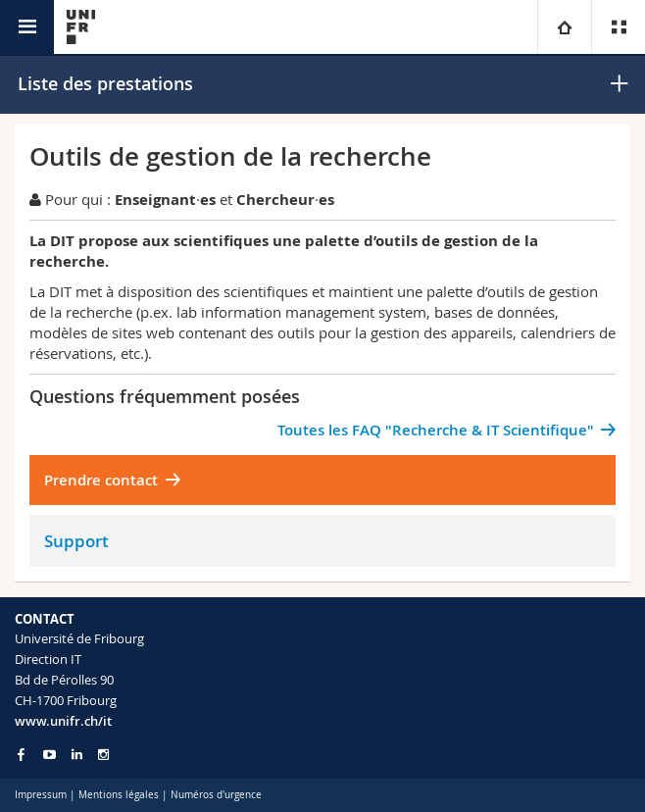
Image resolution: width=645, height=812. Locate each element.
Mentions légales (119, 795)
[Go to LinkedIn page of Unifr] (77, 755)
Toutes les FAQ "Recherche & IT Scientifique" (436, 430)
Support (76, 541)
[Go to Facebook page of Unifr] (21, 754)
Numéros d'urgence (216, 795)
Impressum (41, 795)
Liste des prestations (105, 83)
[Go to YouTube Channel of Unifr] (50, 755)
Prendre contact (101, 480)
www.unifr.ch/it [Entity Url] (63, 721)
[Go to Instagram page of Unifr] (103, 755)
